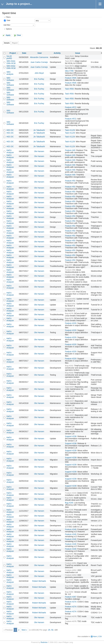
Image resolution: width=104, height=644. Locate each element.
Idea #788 (69, 71)
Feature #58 (70, 270)
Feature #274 (71, 602)
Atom (95, 637)
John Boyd (39, 73)
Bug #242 (69, 498)
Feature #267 (71, 597)
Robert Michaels (39, 581)
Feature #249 (71, 529)
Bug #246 (69, 510)
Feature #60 (70, 275)
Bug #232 (69, 366)
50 (52, 630)
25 (49, 630)
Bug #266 (69, 592)
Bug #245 (69, 503)
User (40, 53)
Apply (8, 35)
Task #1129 (70, 130)
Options (9, 29)
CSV (100, 637)
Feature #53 (70, 181)
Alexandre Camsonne (39, 57)
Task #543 (69, 56)
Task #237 (69, 387)
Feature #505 (71, 78)
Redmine (44, 642)
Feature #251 (71, 563)
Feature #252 (71, 570)
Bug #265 (69, 580)
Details (7, 43)
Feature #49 (70, 175)
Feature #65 (70, 292)
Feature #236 (71, 380)
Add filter (7, 25)
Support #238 (71, 436)
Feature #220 (71, 323)
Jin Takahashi (39, 130)
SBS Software (10, 79)
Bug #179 (69, 313)
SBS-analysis (10, 73)
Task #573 (69, 61)
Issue (78, 53)
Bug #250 (69, 554)
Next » (24, 630)
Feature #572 (71, 107)
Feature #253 (71, 575)
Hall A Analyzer (10, 151)
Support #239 (71, 451)
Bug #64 (69, 285)
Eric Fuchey (39, 79)
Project (13, 53)
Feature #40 (70, 150)
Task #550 (69, 89)
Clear (19, 35)
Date (8, 20)
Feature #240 (71, 493)
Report (15, 43)
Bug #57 (69, 265)
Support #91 (70, 299)
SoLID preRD (9, 57)
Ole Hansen (39, 151)
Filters (8, 17)
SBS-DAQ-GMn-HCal (11, 62)
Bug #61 (69, 280)
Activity (57, 53)
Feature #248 (71, 520)
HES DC (10, 130)
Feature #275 (71, 616)
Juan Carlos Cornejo (39, 62)
